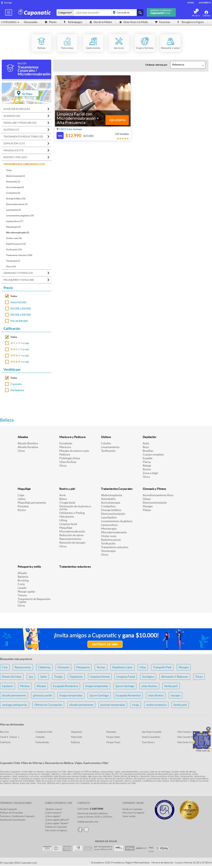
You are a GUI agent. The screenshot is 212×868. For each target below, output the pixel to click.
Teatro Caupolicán (151, 737)
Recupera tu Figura (191, 22)
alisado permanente (14, 695)
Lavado (22, 588)
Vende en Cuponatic (132, 809)
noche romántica (156, 705)
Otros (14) (11, 266)
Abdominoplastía (112, 495)
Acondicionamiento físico (158, 495)
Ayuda (191, 3)
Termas (101, 667)
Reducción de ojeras (71, 535)
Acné (62, 495)
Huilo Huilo (76, 737)
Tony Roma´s (148, 742)
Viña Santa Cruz (185, 742)
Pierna (147, 462)
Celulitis (106, 443)
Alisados (23, 437)
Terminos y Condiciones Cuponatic (17, 816)
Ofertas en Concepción (48, 705)
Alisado (22, 573)
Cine (5, 667)
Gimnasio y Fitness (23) (18, 273)
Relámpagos (73, 22)
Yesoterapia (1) (13, 261)
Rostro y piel (67, 489)
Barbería (23, 577)
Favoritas (163, 22)
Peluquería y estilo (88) (19, 280)
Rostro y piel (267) (15, 157)
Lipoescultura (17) (15, 221)
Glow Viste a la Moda (134, 22)
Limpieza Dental (100, 677)
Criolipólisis (108, 506)
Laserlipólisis (109, 517)
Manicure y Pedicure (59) (20, 123)
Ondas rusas (109, 536)
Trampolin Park (162, 667)
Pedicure (65, 454)
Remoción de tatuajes (72, 543)
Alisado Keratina (28, 447)
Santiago (8, 3)
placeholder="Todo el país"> (127, 13)
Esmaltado (66, 443)
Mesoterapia (109, 529)
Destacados (31, 22)
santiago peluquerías (15, 705)
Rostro (147, 469)
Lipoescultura (109, 525)
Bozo (146, 447)
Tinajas (58, 677)
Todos (9, 170)
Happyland (76, 732)
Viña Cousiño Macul (187, 737)
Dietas (147, 499)
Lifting (63, 520)
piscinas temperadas (113, 705)
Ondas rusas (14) (14, 238)
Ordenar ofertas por (156, 65)
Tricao (199, 677)
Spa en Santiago (125, 686)
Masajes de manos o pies (74, 451)
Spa (31, 677)
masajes (176, 695)
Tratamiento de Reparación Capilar (34, 600)
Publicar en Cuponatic (56, 827)
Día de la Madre (101, 22)
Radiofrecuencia (111, 540)
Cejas (21, 495)
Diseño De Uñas (12, 677)
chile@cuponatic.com (88, 822)
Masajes (148, 506)
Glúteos (106, 437)
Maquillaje (24, 489)
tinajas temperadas (97, 686)
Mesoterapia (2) (14, 227)
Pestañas (23, 506)
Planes (51, 22)
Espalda (148, 458)
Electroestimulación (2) (17, 204)
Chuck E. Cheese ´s (10, 737)
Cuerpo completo (153, 454)
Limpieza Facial (126, 677)
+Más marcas (203, 751)
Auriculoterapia (111, 503)
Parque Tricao (113, 742)
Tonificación (108, 451)
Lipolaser (8, 686)
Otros (21, 451)
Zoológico (148, 677)
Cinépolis (40, 737)
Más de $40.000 (19, 321)
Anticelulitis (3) (13, 182)
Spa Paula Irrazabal (152, 732)
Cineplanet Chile (44, 732)
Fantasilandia (42, 742)
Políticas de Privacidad (11, 813)
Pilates (147, 510)
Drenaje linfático (111, 510)
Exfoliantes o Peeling (72, 513)
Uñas (143, 667)
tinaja (136, 705)
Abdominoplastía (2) (16, 176)
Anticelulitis (108, 499)
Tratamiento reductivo (115, 547)
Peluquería (83, 667)
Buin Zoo (4, 732)
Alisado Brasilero (28, 443)
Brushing (23, 580)
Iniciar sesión (129, 816)
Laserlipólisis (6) (14, 210)
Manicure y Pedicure (73, 437)
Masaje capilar (26, 592)
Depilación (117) (14, 143)
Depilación (149, 437)
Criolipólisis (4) (13, 193)
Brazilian (148, 451)
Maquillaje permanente (32, 503)
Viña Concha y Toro (187, 732)
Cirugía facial (67, 503)
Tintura (22, 595)
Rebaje (147, 466)
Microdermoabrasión (72, 531)
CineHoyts (5, 742)
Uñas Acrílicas (68, 462)
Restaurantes (23, 667)
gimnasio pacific (43, 695)
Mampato (111, 732)
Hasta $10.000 (18, 302)
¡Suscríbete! (205, 3)
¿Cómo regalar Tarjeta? (57, 823)
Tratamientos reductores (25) (23, 137)
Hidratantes (67, 517)
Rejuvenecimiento (70, 539)
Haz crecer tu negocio (56, 830)
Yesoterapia (108, 551)
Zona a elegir (151, 473)
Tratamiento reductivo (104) (19, 255)
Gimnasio (63, 667)
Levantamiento (110, 447)
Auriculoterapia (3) (15, 187)
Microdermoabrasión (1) (18, 233)
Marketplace (17, 390)
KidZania (75, 742)
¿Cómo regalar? (53, 816)
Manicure (65, 447)
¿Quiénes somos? (54, 809)
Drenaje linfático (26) (16, 199)
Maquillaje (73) (14, 150)
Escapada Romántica (66, 686)
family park (171, 686)
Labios (22, 499)
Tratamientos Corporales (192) (24, 164)
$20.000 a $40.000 (21, 315)
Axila (146, 443)
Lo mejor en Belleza (17, 109)
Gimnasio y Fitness (154, 489)
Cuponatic (16, 384)
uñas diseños (149, 686)
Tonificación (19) (14, 250)
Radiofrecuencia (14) (16, 244)
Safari (44, 677)
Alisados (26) (12, 116)
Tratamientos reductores (75, 567)
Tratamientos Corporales (117, 489)
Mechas (25, 686)
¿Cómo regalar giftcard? (57, 820)
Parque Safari (113, 737)
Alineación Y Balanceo (175, 677)
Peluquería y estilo (29, 567)
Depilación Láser (122, 667)
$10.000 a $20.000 (21, 308)
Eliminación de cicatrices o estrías (75, 508)
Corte (21, 584)
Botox (63, 499)
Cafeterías (44, 667)
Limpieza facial (68, 524)
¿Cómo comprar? (53, 813)
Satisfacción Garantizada (13, 820)
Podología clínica (70, 458)
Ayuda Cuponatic (9, 809)
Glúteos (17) (11, 130)
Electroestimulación (113, 514)
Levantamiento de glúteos (117, 521)
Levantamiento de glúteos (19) (20, 216)
